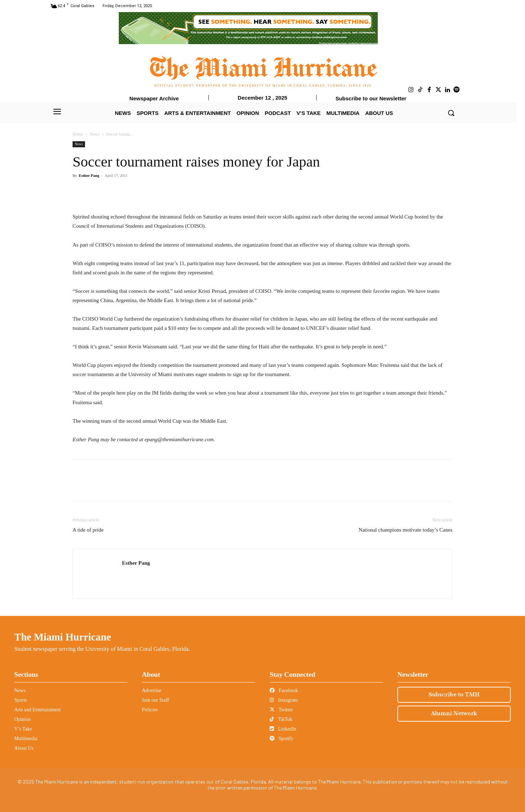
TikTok (281, 719)
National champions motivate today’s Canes (405, 530)
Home (78, 134)
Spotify (282, 739)
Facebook (284, 690)
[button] (451, 113)
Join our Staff (155, 700)
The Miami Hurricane (63, 637)
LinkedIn (283, 729)
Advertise (152, 690)
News (94, 134)
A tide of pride (88, 530)
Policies (150, 710)
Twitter (281, 710)
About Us (24, 748)
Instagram (284, 700)
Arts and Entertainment (38, 710)
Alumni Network (454, 713)
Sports (21, 700)
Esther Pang (89, 175)
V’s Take (23, 729)
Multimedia (26, 739)
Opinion (22, 719)
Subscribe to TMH (454, 695)
